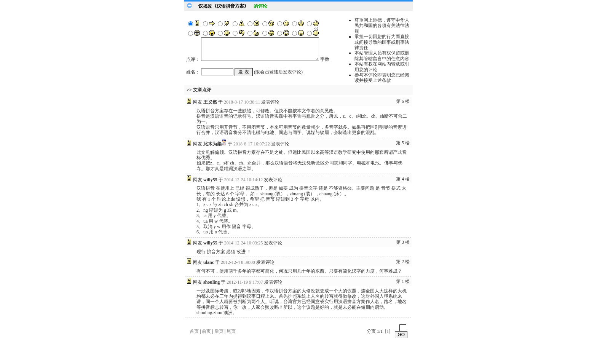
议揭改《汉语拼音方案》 (223, 6)
